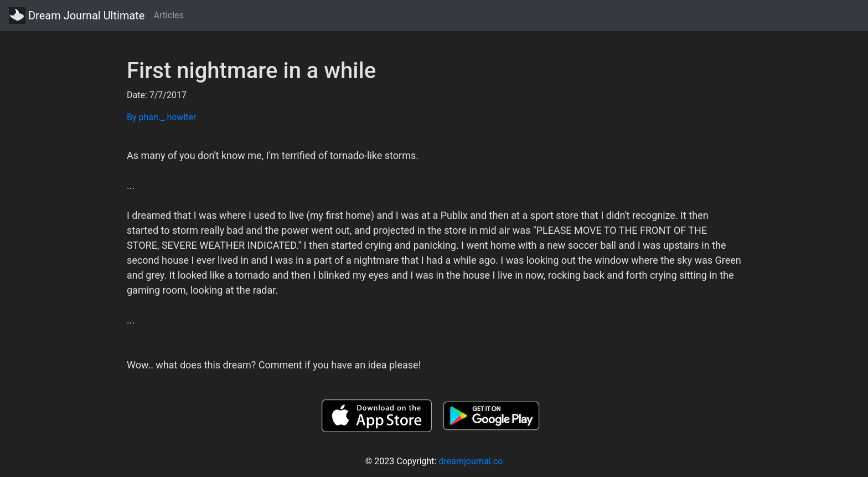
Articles (168, 15)
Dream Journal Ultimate (77, 16)
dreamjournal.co (471, 461)
